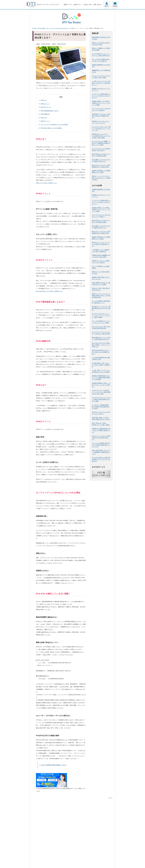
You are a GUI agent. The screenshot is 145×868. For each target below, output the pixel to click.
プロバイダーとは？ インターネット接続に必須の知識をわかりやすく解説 (101, 399)
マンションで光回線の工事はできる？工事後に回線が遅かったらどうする (101, 445)
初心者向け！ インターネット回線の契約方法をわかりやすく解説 (101, 308)
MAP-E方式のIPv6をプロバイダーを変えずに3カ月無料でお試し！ (101, 352)
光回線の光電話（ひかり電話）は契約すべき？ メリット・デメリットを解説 (101, 103)
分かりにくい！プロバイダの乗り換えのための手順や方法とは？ (101, 438)
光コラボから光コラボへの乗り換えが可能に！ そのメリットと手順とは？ (101, 345)
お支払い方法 (87, 5)
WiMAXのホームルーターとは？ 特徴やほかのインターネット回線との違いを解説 (101, 136)
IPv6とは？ (44, 100)
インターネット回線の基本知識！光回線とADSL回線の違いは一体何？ (101, 407)
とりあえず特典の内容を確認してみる (53, 765)
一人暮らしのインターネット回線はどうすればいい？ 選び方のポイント (101, 83)
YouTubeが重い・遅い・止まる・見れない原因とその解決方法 (101, 365)
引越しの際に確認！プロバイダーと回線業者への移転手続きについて (101, 452)
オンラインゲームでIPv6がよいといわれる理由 (54, 124)
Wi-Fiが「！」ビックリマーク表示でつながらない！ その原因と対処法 (101, 178)
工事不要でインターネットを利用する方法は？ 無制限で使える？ (101, 116)
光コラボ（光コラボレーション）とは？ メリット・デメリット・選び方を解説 (101, 315)
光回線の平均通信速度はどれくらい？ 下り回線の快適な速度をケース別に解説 (101, 378)
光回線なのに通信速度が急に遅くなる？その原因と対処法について (101, 430)
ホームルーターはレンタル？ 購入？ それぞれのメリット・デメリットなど (101, 129)
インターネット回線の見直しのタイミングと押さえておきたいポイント (101, 96)
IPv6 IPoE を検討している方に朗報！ (52, 128)
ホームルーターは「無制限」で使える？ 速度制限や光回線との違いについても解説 (101, 143)
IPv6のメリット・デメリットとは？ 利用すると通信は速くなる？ (101, 244)
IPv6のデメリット (46, 107)
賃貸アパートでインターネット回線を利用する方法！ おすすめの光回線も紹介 (101, 296)
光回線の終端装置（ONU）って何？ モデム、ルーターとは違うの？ (101, 385)
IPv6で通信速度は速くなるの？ (50, 111)
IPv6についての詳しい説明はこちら (46, 183)
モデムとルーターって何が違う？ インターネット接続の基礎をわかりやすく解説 (101, 392)
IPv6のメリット (45, 104)
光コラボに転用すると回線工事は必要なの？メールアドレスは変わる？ (101, 459)
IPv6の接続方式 (45, 114)
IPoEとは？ (44, 118)
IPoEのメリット (45, 121)
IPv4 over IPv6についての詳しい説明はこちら (49, 291)
